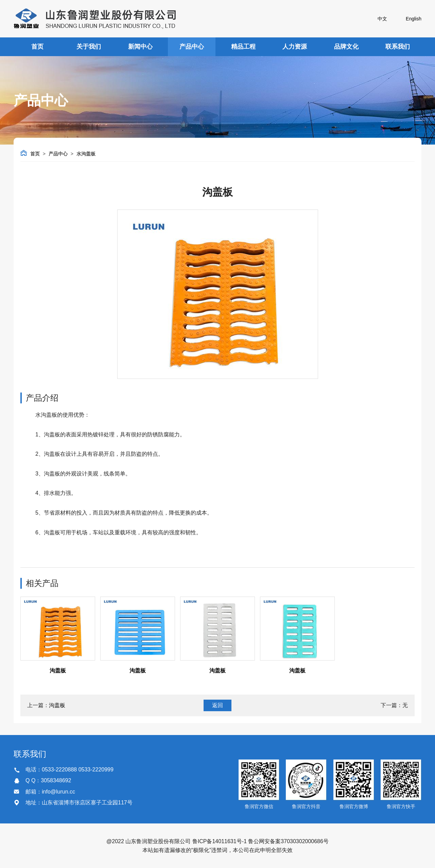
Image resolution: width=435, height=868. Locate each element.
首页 (37, 47)
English (414, 19)
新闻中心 (140, 47)
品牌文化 (346, 47)
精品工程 (243, 47)
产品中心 (192, 47)
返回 (217, 705)
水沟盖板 (86, 154)
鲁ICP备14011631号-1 (220, 841)
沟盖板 (58, 671)
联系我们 (398, 47)
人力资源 (295, 47)
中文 (382, 19)
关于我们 (89, 47)
